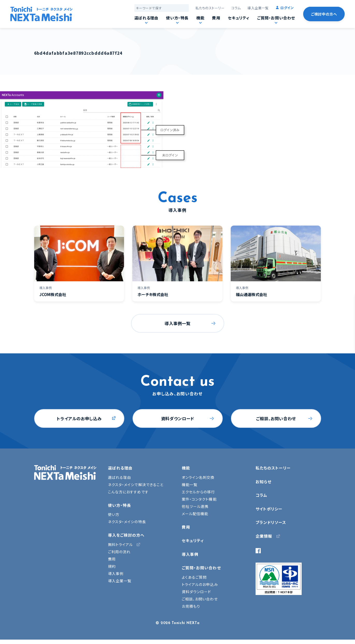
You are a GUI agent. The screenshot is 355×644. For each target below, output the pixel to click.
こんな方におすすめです (128, 492)
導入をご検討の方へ (126, 535)
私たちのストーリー (210, 8)
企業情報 (264, 536)
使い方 (114, 514)
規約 (112, 566)
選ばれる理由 (146, 18)
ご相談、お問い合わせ (276, 418)
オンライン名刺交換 (198, 477)
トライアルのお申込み (200, 584)
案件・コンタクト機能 (199, 499)
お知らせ (263, 482)
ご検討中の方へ (324, 14)
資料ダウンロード (178, 418)
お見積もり (191, 606)
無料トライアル (121, 544)
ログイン (287, 8)
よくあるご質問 (194, 577)
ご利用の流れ (119, 552)
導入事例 (116, 573)
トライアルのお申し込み (79, 418)
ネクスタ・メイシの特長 (127, 522)
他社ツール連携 (195, 506)
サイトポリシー (269, 509)
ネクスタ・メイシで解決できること (136, 485)
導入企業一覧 (258, 8)
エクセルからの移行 (198, 492)
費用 (216, 18)
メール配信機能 (195, 514)
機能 (200, 18)
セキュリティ (239, 18)
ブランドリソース (271, 522)
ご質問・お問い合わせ (276, 18)
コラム (236, 8)
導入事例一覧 (178, 323)
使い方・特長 (177, 18)
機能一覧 (190, 485)
